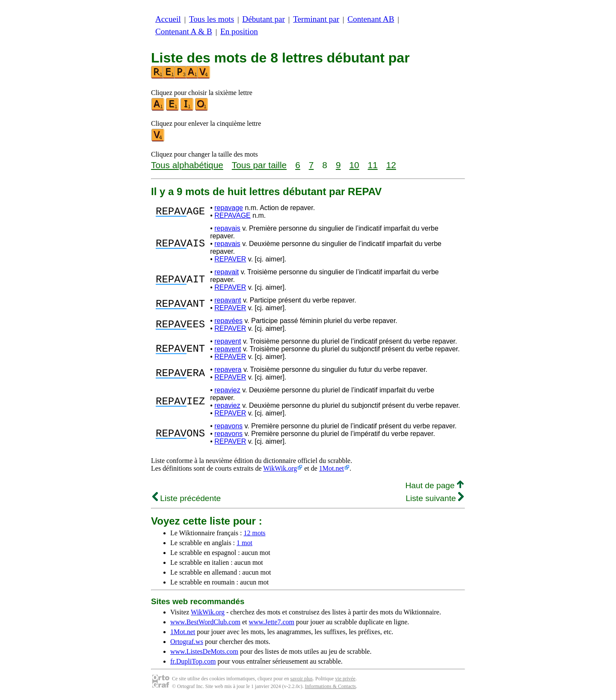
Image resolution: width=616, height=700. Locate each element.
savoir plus (302, 679)
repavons (228, 426)
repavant (228, 300)
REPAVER (230, 259)
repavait (227, 272)
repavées (228, 321)
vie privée (345, 679)
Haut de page (434, 485)
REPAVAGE (232, 215)
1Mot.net (332, 468)
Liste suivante (435, 498)
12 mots (254, 533)
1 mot (244, 543)
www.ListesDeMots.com (204, 651)
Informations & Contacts (330, 686)
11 (373, 165)
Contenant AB (371, 19)
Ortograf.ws (187, 642)
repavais (227, 228)
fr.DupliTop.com (193, 661)
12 (391, 165)
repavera (228, 369)
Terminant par (316, 19)
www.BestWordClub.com (205, 622)
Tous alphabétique (187, 165)
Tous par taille (259, 165)
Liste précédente (187, 498)
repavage (229, 208)
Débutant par (264, 19)
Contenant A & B (184, 31)
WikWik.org (280, 468)
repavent (228, 341)
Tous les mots (212, 19)
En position (239, 31)
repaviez (227, 390)
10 (354, 165)
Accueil (168, 19)
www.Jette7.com (271, 622)
